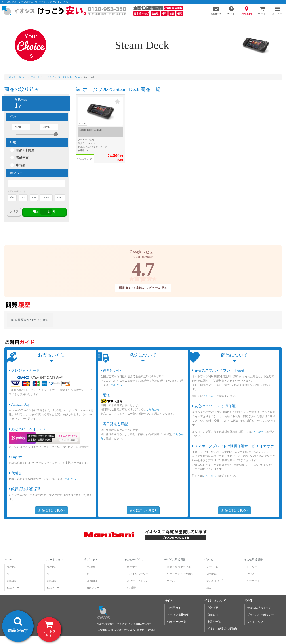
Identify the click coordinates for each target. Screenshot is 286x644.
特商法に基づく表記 (259, 608)
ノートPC (212, 567)
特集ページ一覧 (177, 622)
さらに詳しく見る (52, 510)
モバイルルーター (137, 574)
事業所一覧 (214, 622)
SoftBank (12, 581)
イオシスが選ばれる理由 (222, 629)
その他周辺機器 (253, 560)
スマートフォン (54, 560)
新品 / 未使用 (25, 150)
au (8, 574)
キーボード (253, 581)
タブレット (91, 560)
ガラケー (132, 567)
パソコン (209, 560)
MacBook (212, 574)
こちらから (69, 479)
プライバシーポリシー (261, 615)
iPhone (8, 560)
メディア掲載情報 (178, 615)
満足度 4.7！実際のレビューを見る (143, 288)
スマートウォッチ (137, 581)
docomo (11, 567)
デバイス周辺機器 (175, 560)
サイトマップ (255, 622)
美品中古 (22, 158)
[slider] (56, 134)
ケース (171, 581)
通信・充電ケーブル (179, 567)
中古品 (21, 165)
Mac (209, 588)
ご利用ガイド (175, 608)
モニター (252, 567)
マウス (250, 574)
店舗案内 (213, 615)
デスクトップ (214, 581)
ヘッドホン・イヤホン (180, 574)
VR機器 (131, 588)
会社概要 (213, 608)
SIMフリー (13, 588)
